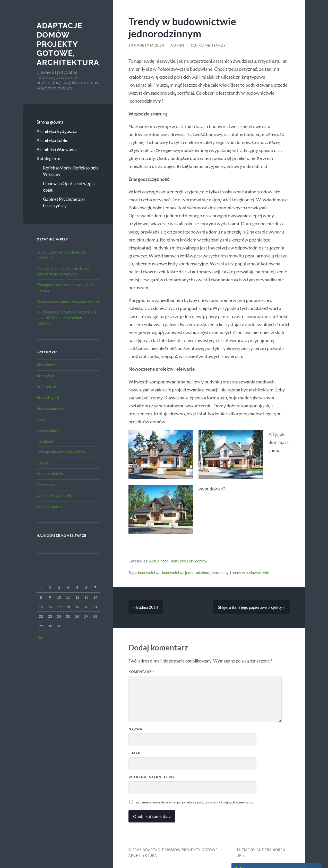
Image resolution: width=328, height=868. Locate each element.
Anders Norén (271, 850)
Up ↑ (240, 855)
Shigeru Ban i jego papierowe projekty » (251, 607)
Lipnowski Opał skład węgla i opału (70, 187)
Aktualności (47, 365)
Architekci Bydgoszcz (57, 131)
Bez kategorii (48, 397)
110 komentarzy (208, 45)
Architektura (48, 387)
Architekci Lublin (52, 140)
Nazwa (135, 729)
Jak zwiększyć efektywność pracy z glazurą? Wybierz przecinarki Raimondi (66, 317)
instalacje (45, 441)
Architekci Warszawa (57, 150)
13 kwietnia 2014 (146, 45)
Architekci (45, 376)
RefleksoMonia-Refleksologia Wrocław (71, 171)
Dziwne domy (48, 430)
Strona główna (50, 122)
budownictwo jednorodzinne (185, 572)
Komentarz (141, 672)
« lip (40, 637)
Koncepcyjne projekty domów (61, 452)
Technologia (47, 485)
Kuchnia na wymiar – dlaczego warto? (68, 301)
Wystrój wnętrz (50, 507)
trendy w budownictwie (249, 572)
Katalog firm (48, 159)
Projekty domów (50, 474)
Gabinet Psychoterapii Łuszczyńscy (64, 203)
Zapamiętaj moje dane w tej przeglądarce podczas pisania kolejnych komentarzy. (195, 802)
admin (177, 45)
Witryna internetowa (152, 777)
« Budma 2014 (146, 607)
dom (40, 419)
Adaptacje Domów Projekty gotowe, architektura (68, 44)
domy (224, 572)
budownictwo (149, 572)
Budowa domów (50, 408)
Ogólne (43, 463)
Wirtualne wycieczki (54, 496)
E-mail (135, 753)
